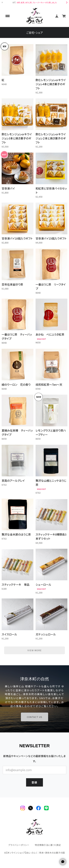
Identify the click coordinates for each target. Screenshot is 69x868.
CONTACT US (34, 717)
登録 (34, 782)
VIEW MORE (34, 650)
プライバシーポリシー (19, 845)
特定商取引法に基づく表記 (48, 845)
